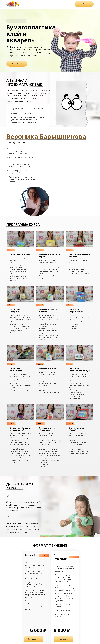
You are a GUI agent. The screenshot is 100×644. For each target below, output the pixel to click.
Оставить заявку (34, 639)
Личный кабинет (84, 4)
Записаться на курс (17, 63)
